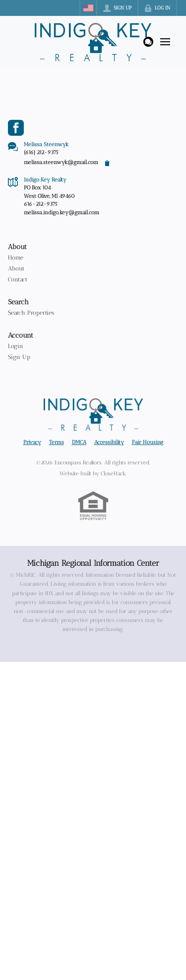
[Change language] (88, 8)
